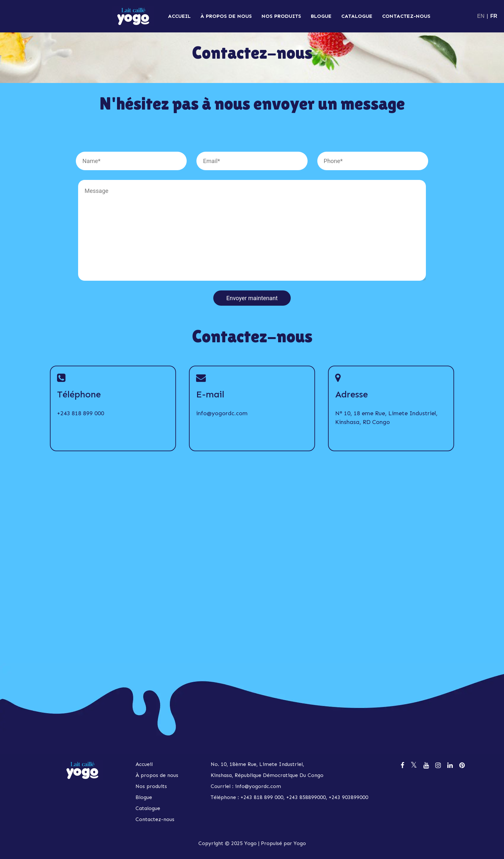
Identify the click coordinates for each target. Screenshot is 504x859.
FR (494, 16)
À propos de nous (226, 16)
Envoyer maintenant (252, 298)
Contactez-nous (406, 16)
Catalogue (357, 16)
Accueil (179, 16)
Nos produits (281, 16)
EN (481, 16)
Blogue (321, 16)
